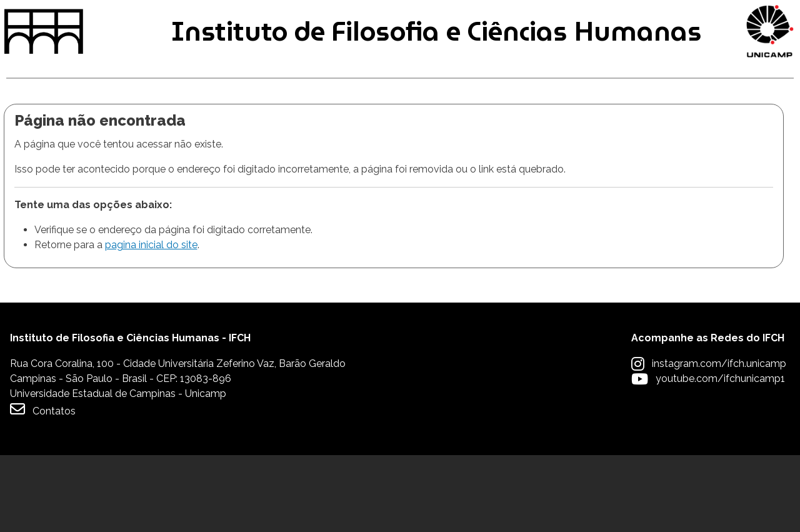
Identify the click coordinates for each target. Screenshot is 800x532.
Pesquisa (388, 137)
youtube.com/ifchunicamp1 (720, 455)
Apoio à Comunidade (725, 137)
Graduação (45, 137)
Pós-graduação (220, 137)
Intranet (385, 20)
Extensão (538, 137)
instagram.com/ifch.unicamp (719, 440)
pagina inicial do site (151, 322)
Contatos (43, 486)
